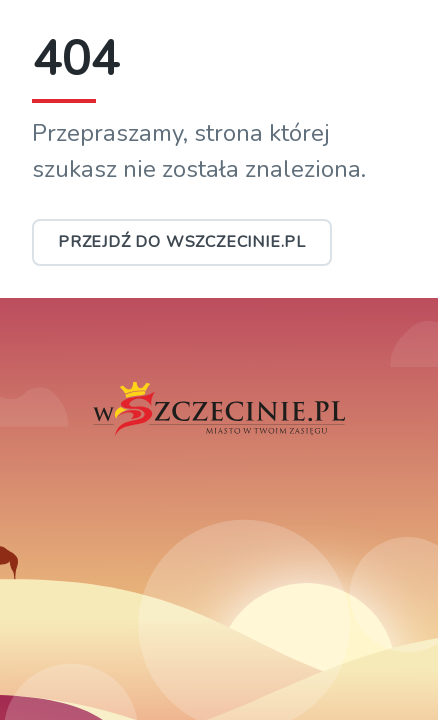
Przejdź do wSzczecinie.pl (182, 242)
